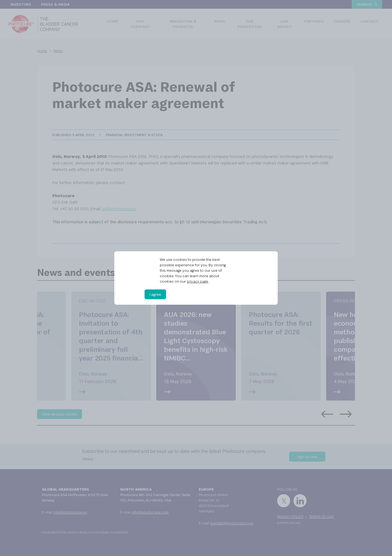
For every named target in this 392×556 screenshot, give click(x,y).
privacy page (197, 281)
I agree (155, 294)
